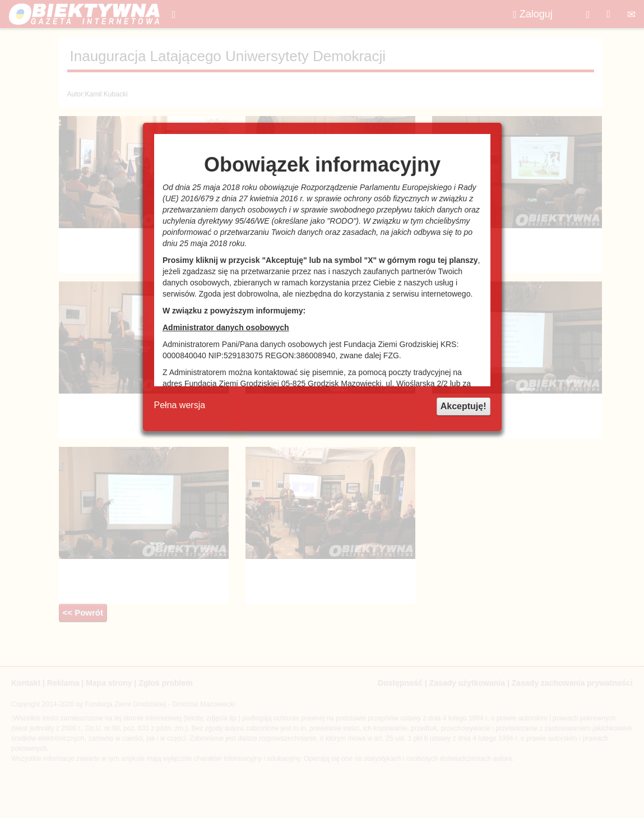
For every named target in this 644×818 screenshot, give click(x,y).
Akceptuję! (464, 406)
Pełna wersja (180, 405)
